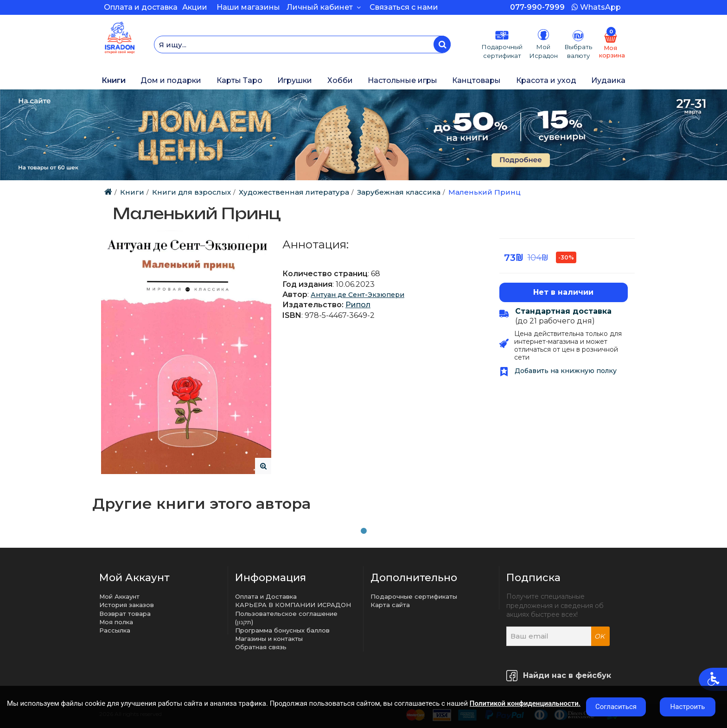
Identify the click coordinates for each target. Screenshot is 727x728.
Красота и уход (546, 80)
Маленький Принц (485, 192)
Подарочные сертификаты (414, 596)
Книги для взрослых (191, 192)
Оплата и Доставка (266, 596)
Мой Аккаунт (119, 596)
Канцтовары (476, 80)
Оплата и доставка (141, 7)
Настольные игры (402, 80)
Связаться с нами (404, 7)
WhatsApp (596, 7)
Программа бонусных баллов (282, 630)
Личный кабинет (324, 7)
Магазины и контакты (269, 639)
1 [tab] (363, 531)
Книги (114, 80)
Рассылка (115, 630)
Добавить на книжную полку (558, 371)
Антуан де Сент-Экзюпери (357, 295)
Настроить (688, 707)
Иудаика (608, 80)
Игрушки (295, 80)
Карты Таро (239, 80)
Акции (195, 7)
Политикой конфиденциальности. (525, 703)
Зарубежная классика (399, 192)
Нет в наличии (563, 292)
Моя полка (116, 622)
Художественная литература (294, 192)
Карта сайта (390, 605)
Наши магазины (248, 7)
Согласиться (616, 707)
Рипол (358, 305)
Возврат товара (125, 614)
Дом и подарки (171, 80)
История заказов (127, 605)
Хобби (340, 80)
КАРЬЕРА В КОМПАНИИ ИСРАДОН (293, 605)
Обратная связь (261, 647)
